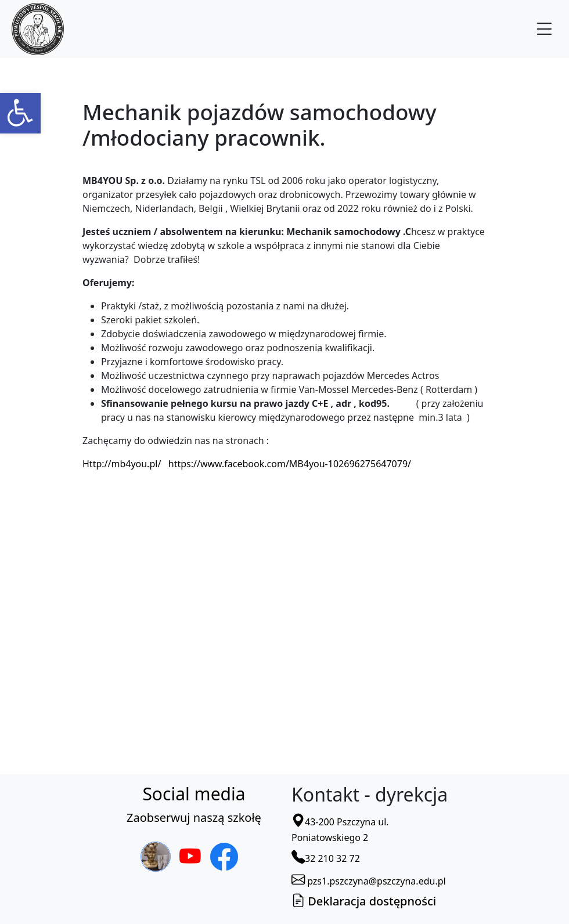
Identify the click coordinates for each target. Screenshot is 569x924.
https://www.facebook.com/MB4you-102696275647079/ (290, 464)
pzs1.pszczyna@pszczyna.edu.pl (369, 881)
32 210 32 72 (326, 858)
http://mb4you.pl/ (123, 464)
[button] (20, 113)
